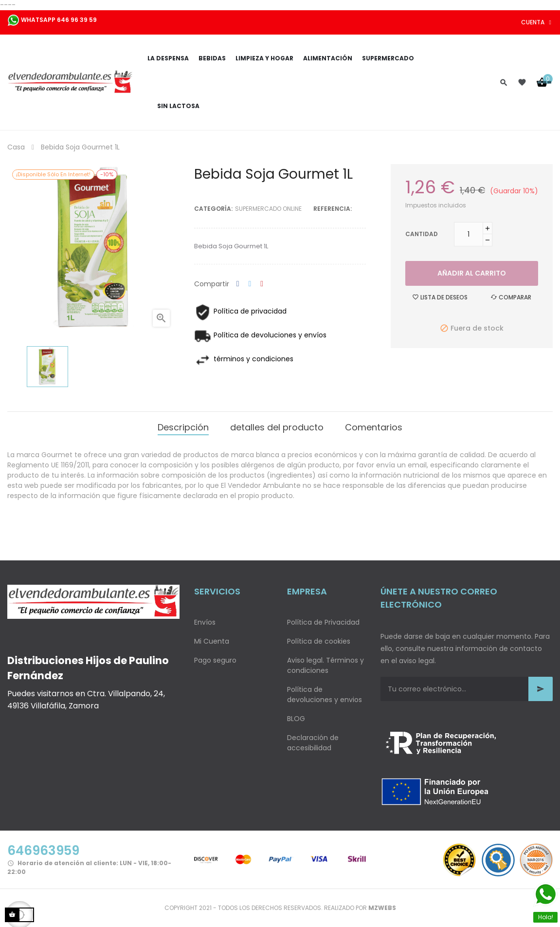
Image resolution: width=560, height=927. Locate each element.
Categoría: (213, 209)
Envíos (205, 622)
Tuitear (250, 284)
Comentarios (374, 427)
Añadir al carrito (472, 273)
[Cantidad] (469, 234)
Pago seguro (215, 660)
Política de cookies (319, 641)
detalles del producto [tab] (277, 427)
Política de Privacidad (323, 622)
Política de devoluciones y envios (325, 695)
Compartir (238, 284)
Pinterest (262, 284)
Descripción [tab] (183, 427)
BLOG (296, 719)
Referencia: (333, 209)
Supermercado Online (268, 209)
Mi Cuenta (212, 641)
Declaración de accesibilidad (313, 743)
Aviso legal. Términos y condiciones (325, 665)
